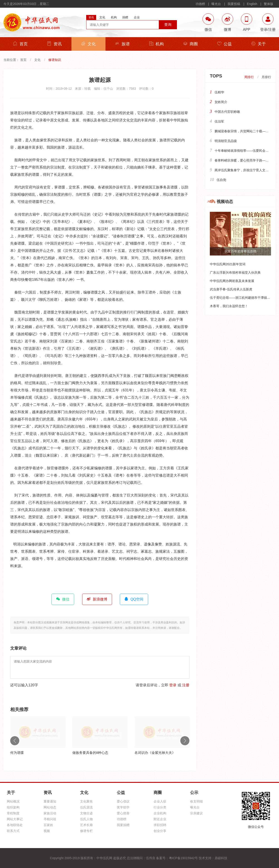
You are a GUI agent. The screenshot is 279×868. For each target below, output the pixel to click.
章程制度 (13, 813)
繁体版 (269, 4)
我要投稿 (234, 4)
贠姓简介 (221, 102)
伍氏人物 (86, 819)
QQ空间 (134, 599)
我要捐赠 (123, 825)
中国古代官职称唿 (227, 112)
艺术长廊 (86, 825)
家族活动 (50, 813)
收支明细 (196, 801)
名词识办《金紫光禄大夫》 (155, 753)
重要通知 (50, 801)
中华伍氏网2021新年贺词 (228, 264)
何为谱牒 (17, 753)
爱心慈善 (123, 813)
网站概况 (13, 801)
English (252, 4)
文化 (88, 44)
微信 (63, 599)
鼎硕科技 (221, 858)
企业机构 (160, 813)
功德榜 (200, 4)
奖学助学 (123, 807)
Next (185, 741)
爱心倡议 (123, 801)
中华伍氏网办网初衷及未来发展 (232, 281)
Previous (15, 741)
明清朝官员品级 (226, 141)
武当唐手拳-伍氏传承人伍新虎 (231, 289)
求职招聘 (160, 825)
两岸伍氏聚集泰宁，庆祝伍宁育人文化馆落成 (246, 170)
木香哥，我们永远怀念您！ (229, 306)
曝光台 (216, 4)
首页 (20, 44)
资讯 (54, 44)
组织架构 (13, 807)
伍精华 (219, 92)
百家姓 (48, 825)
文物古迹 (86, 813)
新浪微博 (97, 599)
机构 (157, 44)
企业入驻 (160, 801)
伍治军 (219, 121)
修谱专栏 (86, 831)
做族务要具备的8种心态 (90, 753)
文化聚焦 (86, 801)
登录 (173, 685)
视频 (47, 831)
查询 (168, 25)
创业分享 (160, 831)
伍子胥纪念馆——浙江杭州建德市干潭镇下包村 (243, 298)
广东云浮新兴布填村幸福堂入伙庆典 (235, 272)
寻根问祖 (50, 819)
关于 (259, 44)
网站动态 (50, 807)
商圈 (191, 44)
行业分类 (160, 807)
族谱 (122, 44)
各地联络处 (15, 825)
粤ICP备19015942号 (184, 858)
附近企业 (160, 819)
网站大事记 (15, 819)
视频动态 (225, 202)
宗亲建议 (196, 813)
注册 (186, 685)
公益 (225, 44)
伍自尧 (221, 180)
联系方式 (13, 831)
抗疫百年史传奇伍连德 (240, 251)
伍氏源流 (86, 807)
